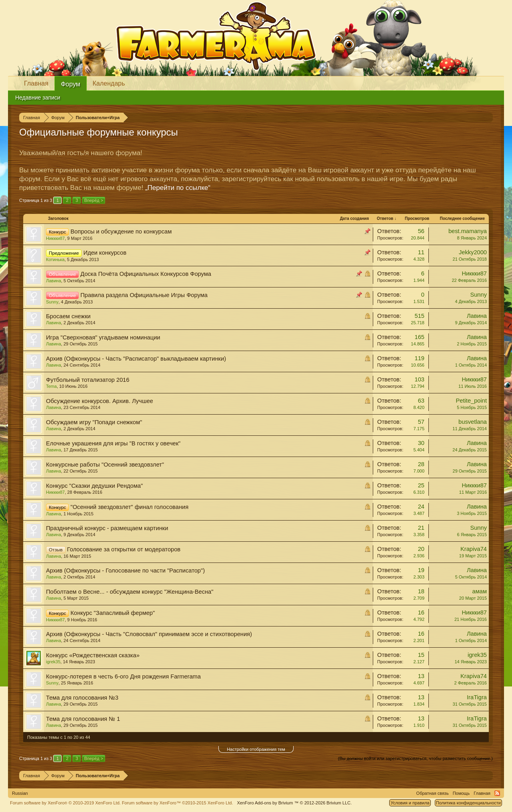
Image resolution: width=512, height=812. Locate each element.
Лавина (54, 281)
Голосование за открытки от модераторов (124, 549)
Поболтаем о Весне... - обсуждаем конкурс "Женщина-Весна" (130, 592)
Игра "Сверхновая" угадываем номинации (103, 337)
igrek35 (53, 662)
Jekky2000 (473, 252)
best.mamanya (468, 231)
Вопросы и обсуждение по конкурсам (121, 231)
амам (480, 591)
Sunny (52, 302)
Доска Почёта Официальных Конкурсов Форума (146, 274)
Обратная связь (433, 793)
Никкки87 (55, 238)
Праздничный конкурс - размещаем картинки (107, 528)
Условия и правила (410, 803)
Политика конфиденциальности (468, 803)
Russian (20, 793)
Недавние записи (38, 98)
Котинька (55, 259)
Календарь (109, 83)
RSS (497, 793)
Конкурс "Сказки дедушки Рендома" (94, 486)
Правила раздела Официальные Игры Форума (144, 295)
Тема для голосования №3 (82, 698)
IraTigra (477, 697)
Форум (71, 84)
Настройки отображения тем (256, 749)
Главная (36, 83)
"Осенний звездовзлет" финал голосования (129, 507)
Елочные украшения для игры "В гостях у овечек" (113, 443)
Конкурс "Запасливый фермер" (113, 613)
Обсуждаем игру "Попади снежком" (94, 422)
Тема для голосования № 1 (83, 719)
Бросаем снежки (68, 316)
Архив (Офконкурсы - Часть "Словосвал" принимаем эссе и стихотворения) (149, 634)
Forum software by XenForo (65, 803)
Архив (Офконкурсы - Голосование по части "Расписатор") (125, 571)
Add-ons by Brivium (294, 803)
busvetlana (473, 422)
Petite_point (471, 401)
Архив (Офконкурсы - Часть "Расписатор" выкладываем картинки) (136, 359)
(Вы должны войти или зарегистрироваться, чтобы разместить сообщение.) (415, 758)
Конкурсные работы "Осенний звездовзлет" (105, 465)
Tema (51, 386)
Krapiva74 (474, 549)
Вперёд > (94, 200)
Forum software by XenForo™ (178, 803)
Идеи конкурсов (105, 253)
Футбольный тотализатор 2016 (88, 380)
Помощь (461, 793)
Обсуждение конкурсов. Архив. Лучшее (100, 401)
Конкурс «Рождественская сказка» (93, 655)
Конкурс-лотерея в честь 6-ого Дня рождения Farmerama (123, 676)
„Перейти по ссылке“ (178, 188)
